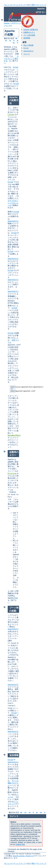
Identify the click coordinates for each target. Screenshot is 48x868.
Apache (7, 23)
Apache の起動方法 (31, 30)
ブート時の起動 (29, 35)
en (6, 41)
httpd (15, 67)
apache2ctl (28, 51)
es (10, 41)
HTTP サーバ (16, 23)
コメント (27, 54)
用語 (33, 5)
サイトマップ (41, 5)
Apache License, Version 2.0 (23, 856)
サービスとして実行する (11, 59)
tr (18, 43)
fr (14, 41)
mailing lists (20, 844)
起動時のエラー (29, 32)
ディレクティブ (20, 5)
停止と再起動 (28, 45)
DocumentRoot (14, 435)
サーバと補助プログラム (13, 783)
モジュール (8, 5)
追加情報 (27, 38)
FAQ (29, 5)
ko (14, 43)
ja (18, 41)
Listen (11, 115)
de (16, 38)
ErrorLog (12, 474)
